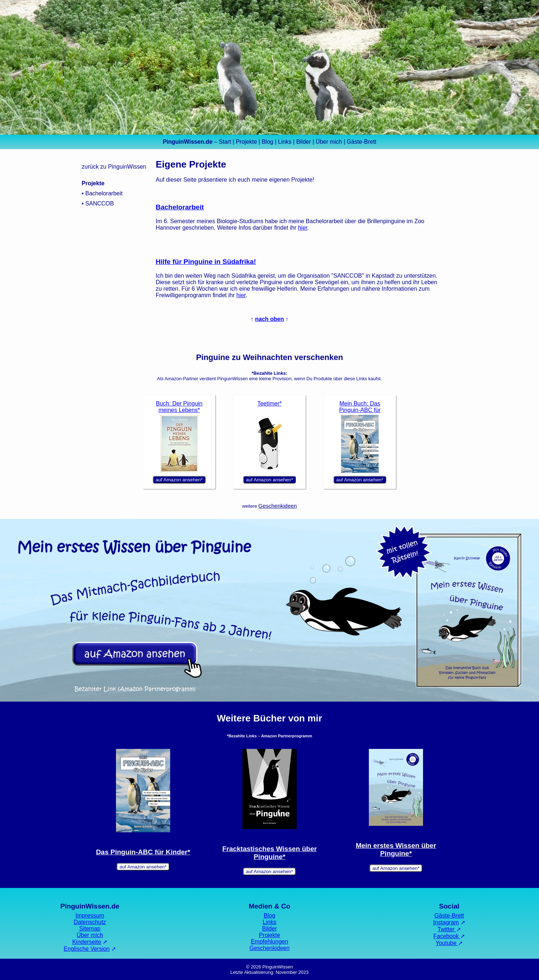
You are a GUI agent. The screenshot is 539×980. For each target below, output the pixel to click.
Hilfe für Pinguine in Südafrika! (206, 262)
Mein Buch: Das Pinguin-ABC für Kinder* (360, 410)
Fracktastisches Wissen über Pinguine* (269, 853)
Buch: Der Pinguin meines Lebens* (179, 407)
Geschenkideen (278, 506)
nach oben (269, 319)
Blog (267, 142)
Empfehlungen (269, 942)
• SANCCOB (98, 203)
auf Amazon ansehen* (179, 480)
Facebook (447, 936)
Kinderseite (87, 942)
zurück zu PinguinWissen (114, 167)
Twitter (447, 929)
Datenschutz (90, 922)
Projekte (247, 142)
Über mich (329, 142)
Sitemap (90, 929)
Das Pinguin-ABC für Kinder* (143, 852)
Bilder (304, 142)
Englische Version (87, 949)
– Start (197, 142)
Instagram (446, 922)
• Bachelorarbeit (102, 193)
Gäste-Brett (362, 142)
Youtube (447, 943)
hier (303, 228)
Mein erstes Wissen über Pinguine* (396, 849)
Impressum (90, 916)
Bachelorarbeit (180, 207)
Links (284, 142)
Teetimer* (269, 404)
